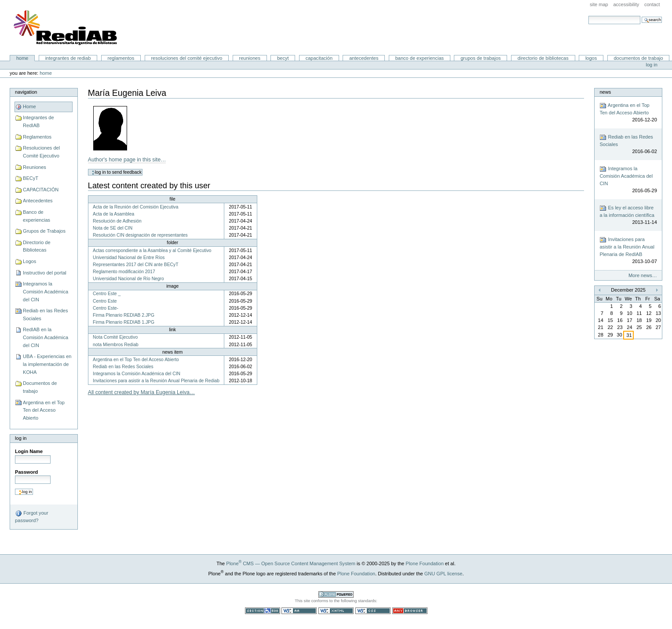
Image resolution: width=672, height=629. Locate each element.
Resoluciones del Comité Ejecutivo (186, 58)
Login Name (29, 451)
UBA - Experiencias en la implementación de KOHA (47, 364)
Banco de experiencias (420, 58)
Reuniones (250, 58)
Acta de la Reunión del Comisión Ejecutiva (135, 207)
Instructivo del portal (45, 273)
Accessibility (626, 4)
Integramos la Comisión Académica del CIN (46, 291)
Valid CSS (373, 611)
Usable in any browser (410, 611)
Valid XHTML (336, 611)
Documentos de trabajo (638, 58)
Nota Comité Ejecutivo (115, 337)
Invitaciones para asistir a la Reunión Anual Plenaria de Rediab (156, 381)
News (605, 92)
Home (22, 58)
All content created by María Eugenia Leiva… (141, 392)
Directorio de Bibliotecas (543, 58)
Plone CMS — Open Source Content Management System (291, 563)
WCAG (299, 611)
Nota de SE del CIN (113, 228)
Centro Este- (106, 308)
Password (26, 472)
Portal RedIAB (66, 28)
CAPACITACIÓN (319, 58)
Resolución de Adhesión (117, 221)
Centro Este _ (107, 294)
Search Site (588, 16)
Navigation (26, 92)
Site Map (599, 4)
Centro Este (105, 301)
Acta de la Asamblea (113, 214)
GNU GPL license (444, 574)
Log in (652, 65)
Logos (591, 58)
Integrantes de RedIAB (68, 58)
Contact (652, 4)
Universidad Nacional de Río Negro (128, 279)
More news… (643, 275)
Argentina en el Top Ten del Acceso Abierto (44, 410)
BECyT (283, 58)
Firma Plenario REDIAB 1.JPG (124, 322)
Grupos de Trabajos (480, 58)
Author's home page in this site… (127, 160)
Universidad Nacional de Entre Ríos (129, 258)
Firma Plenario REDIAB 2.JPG (124, 315)
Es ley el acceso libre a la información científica (628, 215)
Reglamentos (121, 58)
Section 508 (263, 611)
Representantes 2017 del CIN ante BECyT (135, 265)
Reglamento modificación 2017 (124, 272)
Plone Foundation (424, 563)
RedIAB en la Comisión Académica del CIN (46, 337)
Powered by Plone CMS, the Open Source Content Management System (336, 594)
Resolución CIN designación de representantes (140, 235)
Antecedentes (364, 58)
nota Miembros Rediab (116, 345)
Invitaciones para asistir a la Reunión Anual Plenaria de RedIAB (628, 251)
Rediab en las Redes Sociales (45, 314)
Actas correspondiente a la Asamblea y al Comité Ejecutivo (152, 251)
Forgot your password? (31, 516)
